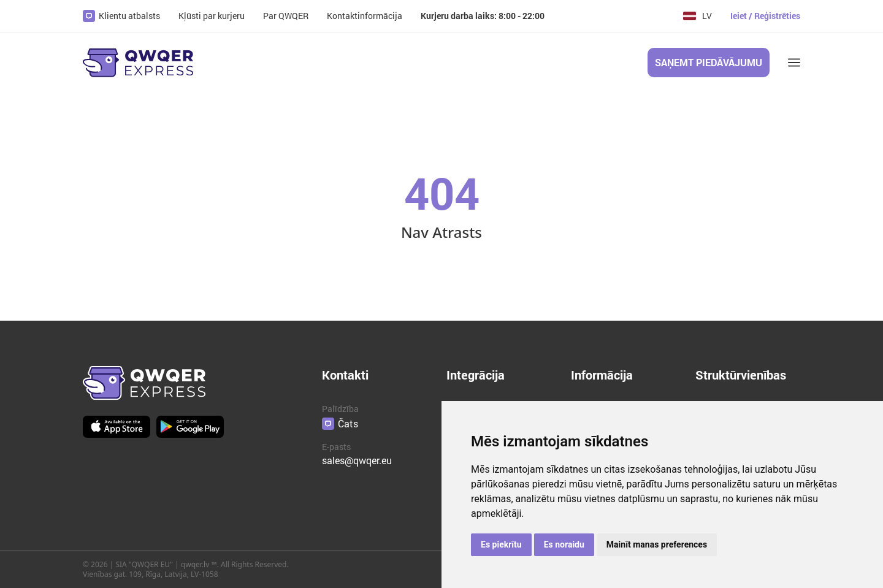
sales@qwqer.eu (357, 460)
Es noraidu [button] (564, 544)
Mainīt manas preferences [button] (657, 544)
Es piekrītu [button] (501, 544)
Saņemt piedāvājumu (709, 62)
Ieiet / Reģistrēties (765, 16)
